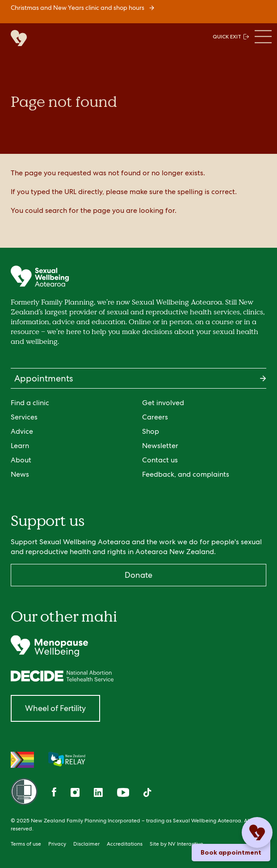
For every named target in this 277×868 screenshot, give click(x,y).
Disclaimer (86, 844)
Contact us (160, 460)
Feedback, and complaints (186, 474)
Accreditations (125, 844)
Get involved (163, 403)
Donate (138, 575)
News (20, 474)
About (21, 460)
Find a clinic (30, 403)
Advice (22, 431)
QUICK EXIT (231, 37)
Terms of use (26, 844)
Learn (20, 446)
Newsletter (160, 446)
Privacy (57, 844)
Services (24, 417)
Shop (151, 431)
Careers (155, 417)
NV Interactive (186, 844)
